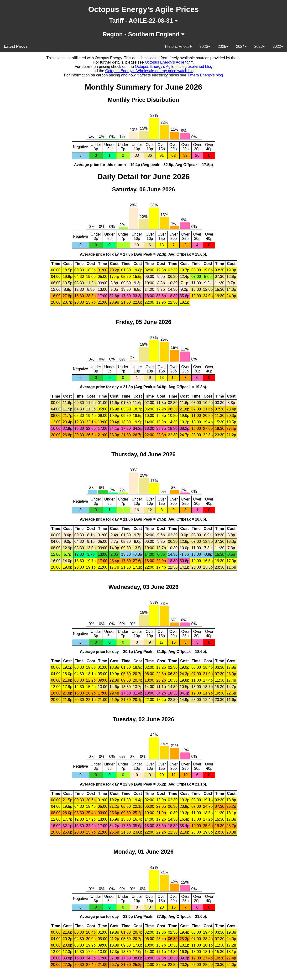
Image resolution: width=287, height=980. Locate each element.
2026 (205, 46)
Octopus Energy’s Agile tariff (169, 62)
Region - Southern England (143, 34)
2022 (278, 46)
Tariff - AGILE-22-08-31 (144, 21)
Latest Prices (16, 46)
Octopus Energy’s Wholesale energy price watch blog (150, 71)
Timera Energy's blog (205, 75)
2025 (223, 46)
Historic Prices (178, 46)
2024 (241, 46)
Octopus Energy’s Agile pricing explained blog (174, 67)
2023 (260, 46)
